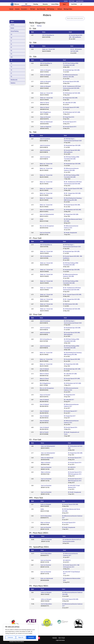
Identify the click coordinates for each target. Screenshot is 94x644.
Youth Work (74, 4)
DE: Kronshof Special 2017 (71, 411)
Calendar (66, 1)
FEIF (26, 4)
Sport (64, 4)
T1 (11, 60)
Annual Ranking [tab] (15, 31)
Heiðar (42, 219)
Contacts (17, 9)
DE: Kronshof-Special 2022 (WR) (72, 205)
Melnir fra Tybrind (45, 103)
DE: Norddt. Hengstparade (70, 233)
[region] (21, 633)
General (11, 9)
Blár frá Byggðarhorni (45, 112)
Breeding (36, 4)
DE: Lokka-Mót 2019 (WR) (69, 103)
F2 (11, 44)
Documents (24, 9)
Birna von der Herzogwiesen (47, 226)
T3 (11, 67)
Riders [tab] (12, 22)
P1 (11, 47)
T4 (11, 70)
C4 (11, 34)
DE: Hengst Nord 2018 (69, 117)
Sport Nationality (41, 9)
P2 (11, 51)
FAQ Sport (33, 9)
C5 (11, 38)
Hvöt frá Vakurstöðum (46, 516)
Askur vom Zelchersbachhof (47, 210)
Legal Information (80, 1)
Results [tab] (32, 26)
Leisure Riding (55, 4)
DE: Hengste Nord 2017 (70, 416)
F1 (11, 41)
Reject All (21, 637)
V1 (11, 73)
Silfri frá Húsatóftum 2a (48, 35)
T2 (11, 64)
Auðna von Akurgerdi (45, 70)
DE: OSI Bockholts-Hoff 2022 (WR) (72, 93)
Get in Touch (72, 1)
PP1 (12, 57)
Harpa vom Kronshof (45, 117)
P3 (11, 54)
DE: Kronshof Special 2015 (70, 122)
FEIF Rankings (51, 9)
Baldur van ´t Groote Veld (49, 49)
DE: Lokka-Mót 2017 (69, 400)
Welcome (17, 4)
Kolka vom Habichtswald (46, 122)
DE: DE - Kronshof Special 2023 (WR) (73, 189)
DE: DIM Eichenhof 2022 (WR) (70, 304)
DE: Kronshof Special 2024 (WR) (71, 82)
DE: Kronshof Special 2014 (75, 463)
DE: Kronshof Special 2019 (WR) (71, 107)
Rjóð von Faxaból (44, 432)
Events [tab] (12, 28)
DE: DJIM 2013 (72, 467)
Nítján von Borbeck (46, 463)
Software (60, 9)
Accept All (31, 637)
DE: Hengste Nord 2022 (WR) (70, 98)
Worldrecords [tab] (14, 80)
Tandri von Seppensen (46, 127)
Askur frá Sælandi (44, 369)
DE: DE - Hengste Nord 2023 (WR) (72, 193)
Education (45, 4)
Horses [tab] (12, 25)
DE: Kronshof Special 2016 (71, 427)
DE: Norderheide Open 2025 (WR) (72, 145)
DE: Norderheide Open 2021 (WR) (72, 369)
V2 (11, 77)
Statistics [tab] (13, 83)
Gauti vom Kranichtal (45, 233)
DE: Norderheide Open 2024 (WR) (71, 70)
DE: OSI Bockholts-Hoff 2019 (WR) (72, 112)
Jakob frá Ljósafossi (45, 139)
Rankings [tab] (39, 26)
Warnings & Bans (68, 9)
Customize (10, 637)
